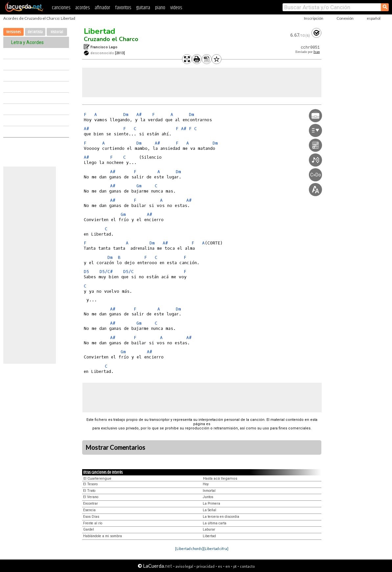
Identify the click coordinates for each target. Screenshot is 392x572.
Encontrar (91, 503)
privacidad (206, 566)
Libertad (100, 31)
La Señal (209, 510)
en (228, 566)
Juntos (208, 497)
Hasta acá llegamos (220, 479)
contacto (247, 566)
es (220, 566)
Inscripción (314, 18)
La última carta (215, 523)
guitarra (143, 8)
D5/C (128, 272)
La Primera (211, 503)
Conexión (345, 18)
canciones (61, 8)
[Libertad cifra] (216, 549)
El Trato (89, 491)
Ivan (317, 52)
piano (160, 8)
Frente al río (93, 523)
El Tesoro (90, 484)
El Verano (91, 497)
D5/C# (106, 272)
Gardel (89, 529)
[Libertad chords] (189, 549)
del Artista (35, 32)
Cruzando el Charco (111, 39)
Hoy (206, 484)
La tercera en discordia (221, 517)
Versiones (13, 32)
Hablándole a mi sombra (103, 536)
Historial (57, 32)
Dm (126, 114)
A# (139, 114)
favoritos (123, 8)
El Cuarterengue (97, 479)
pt (235, 566)
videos (176, 8)
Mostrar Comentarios (115, 447)
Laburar (209, 529)
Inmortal (209, 491)
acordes (82, 8)
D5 (86, 272)
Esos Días (91, 517)
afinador (102, 8)
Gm (139, 186)
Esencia (89, 510)
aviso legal (184, 566)
